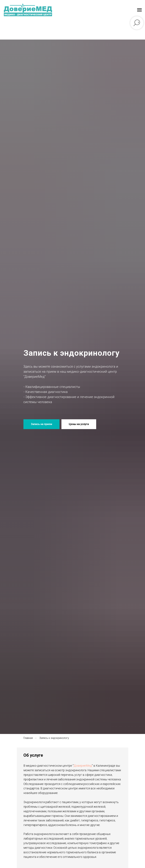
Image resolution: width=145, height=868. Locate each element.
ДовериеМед (83, 766)
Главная (28, 738)
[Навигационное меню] (139, 10)
